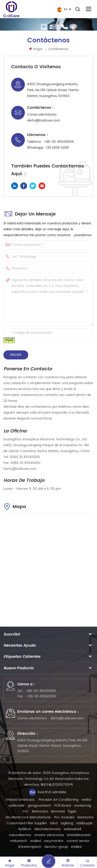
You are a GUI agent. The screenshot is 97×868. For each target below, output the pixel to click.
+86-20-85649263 (41, 696)
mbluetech (19, 841)
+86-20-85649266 (59, 142)
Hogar (36, 49)
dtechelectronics (47, 829)
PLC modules (64, 817)
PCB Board (63, 806)
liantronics (40, 811)
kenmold (58, 811)
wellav (86, 800)
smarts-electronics (49, 835)
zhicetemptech (30, 847)
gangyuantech (39, 806)
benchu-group (56, 847)
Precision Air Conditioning (58, 800)
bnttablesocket (79, 835)
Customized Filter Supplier (27, 823)
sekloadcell (72, 829)
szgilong (67, 823)
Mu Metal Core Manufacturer (28, 817)
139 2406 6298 (57, 148)
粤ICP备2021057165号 (57, 785)
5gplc (72, 811)
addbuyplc (85, 823)
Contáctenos (58, 49)
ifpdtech (25, 829)
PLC (26, 811)
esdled (36, 841)
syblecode (17, 806)
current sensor (78, 841)
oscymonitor (54, 841)
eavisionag (83, 806)
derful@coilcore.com (43, 120)
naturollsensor (20, 835)
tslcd (54, 823)
